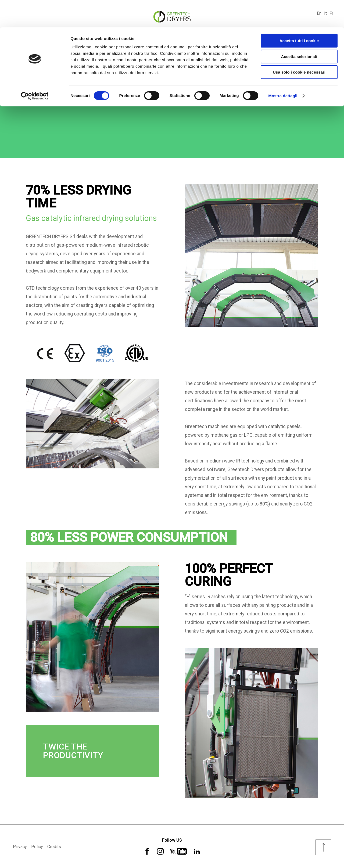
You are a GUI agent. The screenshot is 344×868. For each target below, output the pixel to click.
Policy (37, 846)
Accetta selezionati (299, 29)
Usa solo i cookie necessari (299, 45)
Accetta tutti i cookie (299, 13)
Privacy (20, 846)
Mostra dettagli (283, 68)
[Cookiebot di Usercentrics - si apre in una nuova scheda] (35, 69)
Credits (54, 846)
